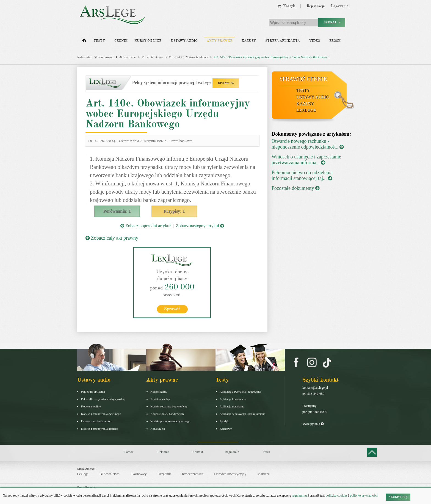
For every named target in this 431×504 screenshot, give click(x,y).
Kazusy (249, 41)
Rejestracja (316, 6)
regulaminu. (299, 495)
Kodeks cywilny (91, 406)
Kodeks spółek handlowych (167, 414)
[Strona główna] (84, 42)
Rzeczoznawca (193, 474)
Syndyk (224, 421)
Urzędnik (164, 474)
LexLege (306, 110)
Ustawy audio (184, 41)
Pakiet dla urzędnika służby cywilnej (103, 399)
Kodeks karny (159, 391)
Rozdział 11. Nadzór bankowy (188, 57)
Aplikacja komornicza (233, 399)
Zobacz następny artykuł (200, 226)
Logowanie (340, 6)
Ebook (335, 41)
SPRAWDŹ (226, 83)
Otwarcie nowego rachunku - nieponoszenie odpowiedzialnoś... (308, 144)
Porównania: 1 (117, 211)
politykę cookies (337, 495)
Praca (266, 452)
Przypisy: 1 (174, 211)
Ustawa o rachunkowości (96, 421)
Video (315, 41)
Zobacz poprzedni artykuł (145, 226)
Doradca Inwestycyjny (230, 474)
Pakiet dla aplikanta (93, 391)
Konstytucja (158, 429)
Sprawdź (172, 309)
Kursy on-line (148, 41)
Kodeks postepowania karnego (100, 429)
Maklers (263, 474)
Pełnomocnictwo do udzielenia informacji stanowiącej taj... (302, 175)
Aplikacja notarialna (232, 406)
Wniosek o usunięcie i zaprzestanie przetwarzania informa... (306, 160)
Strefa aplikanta (283, 41)
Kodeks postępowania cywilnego (101, 414)
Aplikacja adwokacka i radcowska (240, 391)
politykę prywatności (364, 495)
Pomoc (129, 452)
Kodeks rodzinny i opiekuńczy (169, 406)
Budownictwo (110, 474)
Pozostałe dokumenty (295, 188)
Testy (99, 41)
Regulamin (232, 452)
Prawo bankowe (152, 57)
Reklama (163, 452)
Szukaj (332, 22)
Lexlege (83, 474)
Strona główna (104, 57)
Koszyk (286, 6)
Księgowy (226, 429)
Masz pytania (313, 424)
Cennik (121, 41)
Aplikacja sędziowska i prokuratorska (242, 414)
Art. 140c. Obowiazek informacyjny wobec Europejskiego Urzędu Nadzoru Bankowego (271, 57)
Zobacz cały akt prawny (112, 238)
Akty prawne (219, 41)
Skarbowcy (139, 474)
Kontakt (198, 452)
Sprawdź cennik (304, 79)
